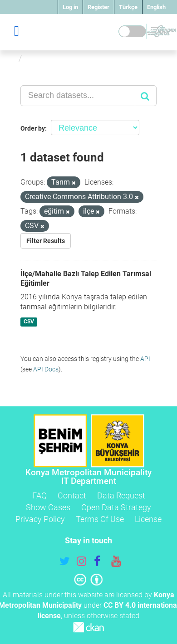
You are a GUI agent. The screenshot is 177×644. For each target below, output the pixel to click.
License (148, 519)
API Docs (46, 369)
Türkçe (128, 7)
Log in (70, 7)
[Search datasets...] (78, 96)
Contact (72, 495)
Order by (33, 128)
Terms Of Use (100, 519)
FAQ (39, 495)
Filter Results (46, 241)
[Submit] (146, 96)
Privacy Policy (40, 519)
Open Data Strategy (116, 507)
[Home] (11, 58)
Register (98, 7)
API (145, 359)
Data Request (121, 495)
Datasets (42, 58)
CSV (29, 322)
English (156, 7)
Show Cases (48, 507)
